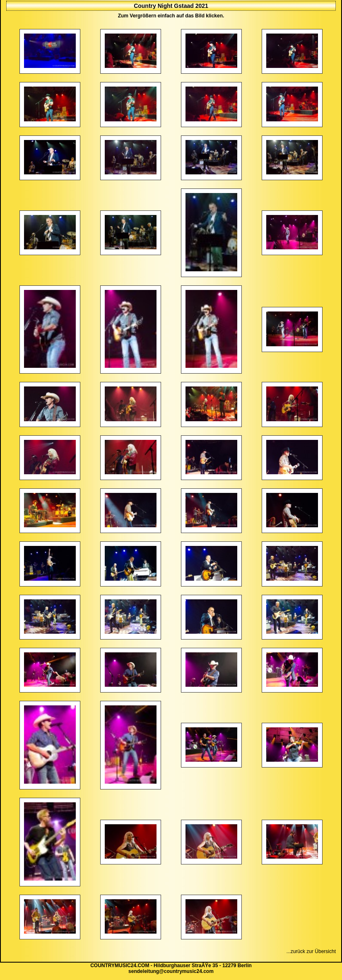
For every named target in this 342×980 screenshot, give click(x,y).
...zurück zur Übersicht (311, 951)
